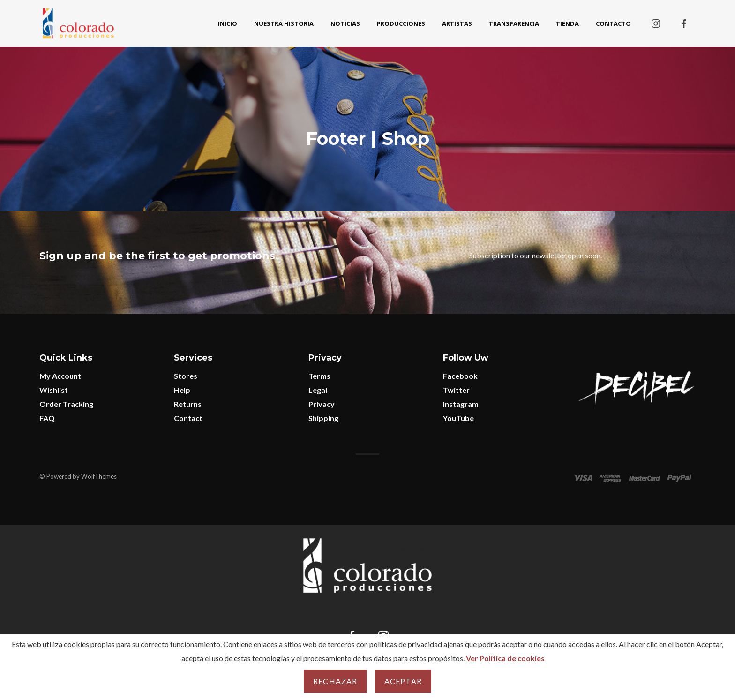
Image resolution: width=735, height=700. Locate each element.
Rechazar (335, 681)
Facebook (460, 376)
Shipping (323, 418)
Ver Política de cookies (505, 658)
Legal (318, 390)
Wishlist (54, 390)
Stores (186, 376)
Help (182, 390)
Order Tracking (66, 404)
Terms (319, 376)
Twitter (456, 390)
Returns (188, 404)
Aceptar (403, 681)
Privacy (322, 404)
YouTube (458, 418)
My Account (60, 376)
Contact (188, 418)
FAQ (47, 418)
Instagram (461, 404)
